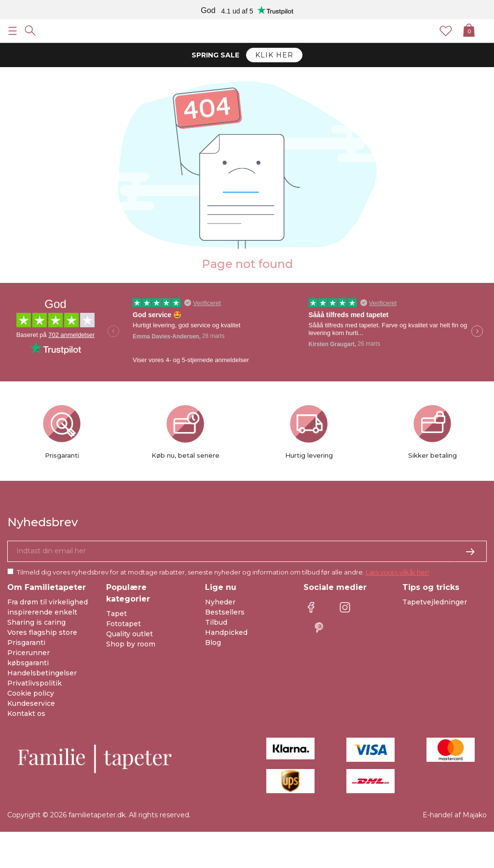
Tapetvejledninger (435, 602)
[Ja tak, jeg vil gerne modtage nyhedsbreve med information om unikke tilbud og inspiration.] (247, 551)
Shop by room (131, 644)
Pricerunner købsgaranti (28, 658)
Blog (213, 643)
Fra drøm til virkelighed (48, 602)
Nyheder (220, 602)
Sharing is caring (36, 622)
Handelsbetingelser (42, 673)
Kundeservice (31, 703)
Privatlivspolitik (34, 683)
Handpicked (226, 632)
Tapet (117, 614)
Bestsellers (225, 612)
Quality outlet (130, 634)
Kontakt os (26, 714)
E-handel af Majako (455, 815)
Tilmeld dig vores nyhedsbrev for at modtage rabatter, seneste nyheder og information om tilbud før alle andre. (223, 572)
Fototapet (123, 624)
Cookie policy (31, 693)
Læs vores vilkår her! (397, 572)
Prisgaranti (26, 643)
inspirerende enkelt (42, 612)
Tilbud (216, 622)
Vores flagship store (42, 632)
